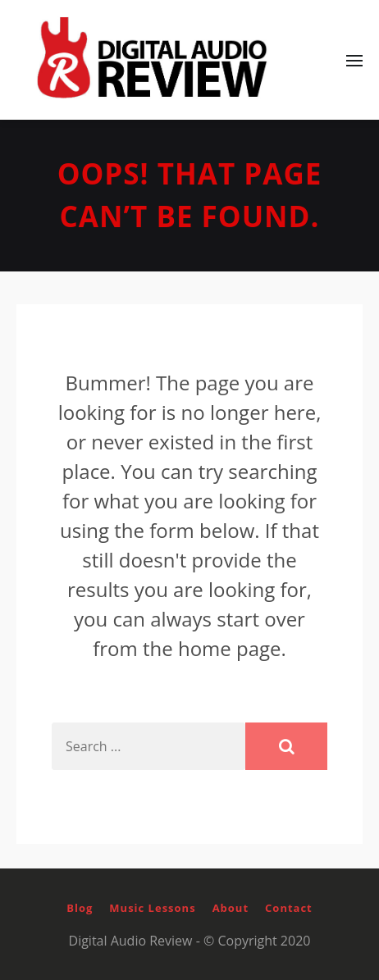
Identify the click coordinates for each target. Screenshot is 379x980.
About (231, 908)
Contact (289, 908)
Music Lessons (152, 908)
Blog (80, 908)
